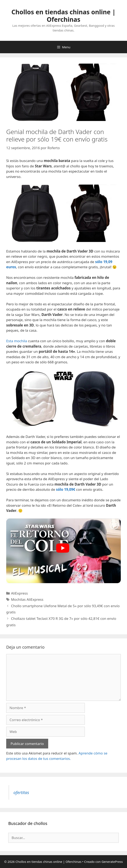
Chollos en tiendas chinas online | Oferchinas (63, 16)
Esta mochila (17, 341)
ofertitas (21, 792)
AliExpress (19, 593)
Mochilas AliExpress (27, 599)
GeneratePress (112, 862)
